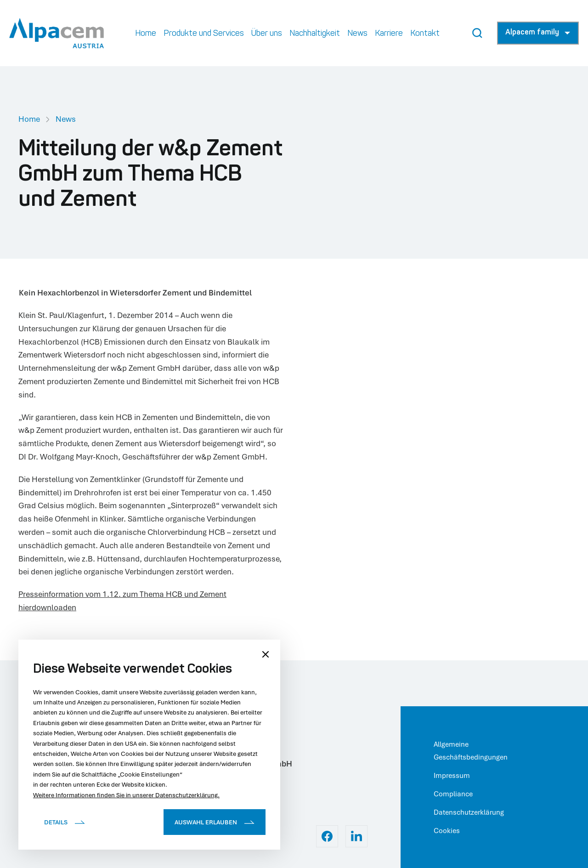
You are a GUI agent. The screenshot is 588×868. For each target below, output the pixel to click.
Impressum (452, 775)
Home (29, 119)
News (66, 119)
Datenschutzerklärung (469, 812)
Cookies (447, 830)
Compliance (453, 794)
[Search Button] (477, 33)
